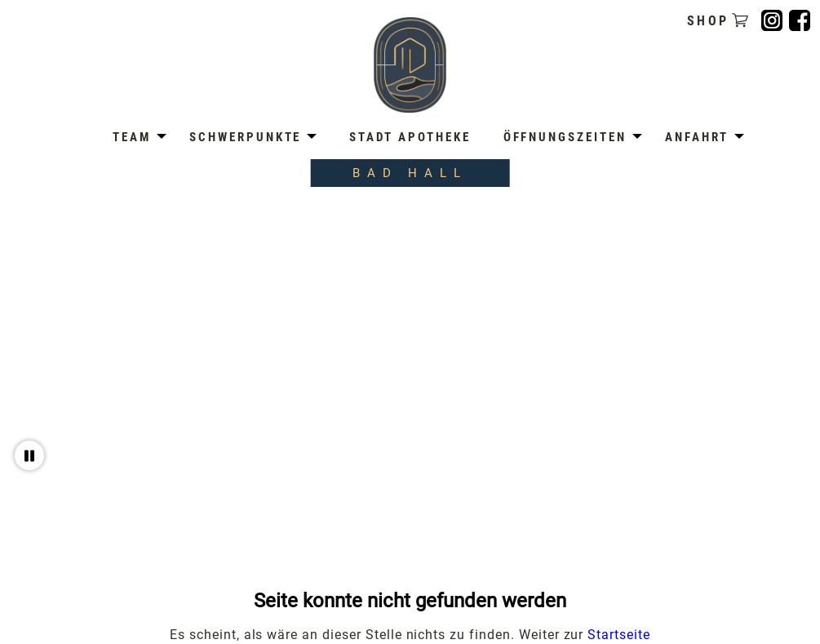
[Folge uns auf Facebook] (800, 20)
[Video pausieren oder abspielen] (29, 455)
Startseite (619, 635)
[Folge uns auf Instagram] (772, 20)
